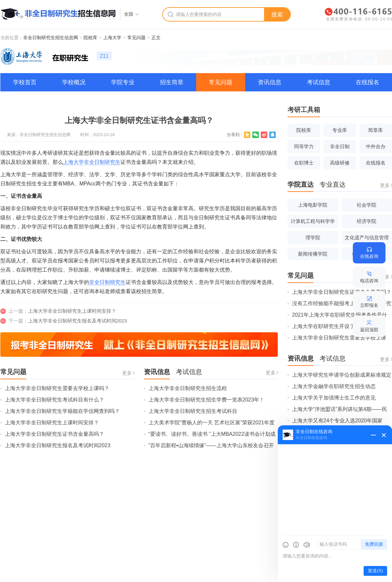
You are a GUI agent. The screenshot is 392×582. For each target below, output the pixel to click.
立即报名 (369, 305)
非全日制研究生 (107, 282)
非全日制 (340, 146)
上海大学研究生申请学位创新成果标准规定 (342, 375)
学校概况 (74, 82)
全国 (129, 14)
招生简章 (172, 82)
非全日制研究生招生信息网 (51, 38)
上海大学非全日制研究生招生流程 (188, 388)
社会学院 (367, 205)
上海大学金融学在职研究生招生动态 (334, 386)
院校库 (90, 38)
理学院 (313, 237)
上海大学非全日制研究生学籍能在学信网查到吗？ (62, 411)
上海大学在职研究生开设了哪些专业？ (337, 326)
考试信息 (319, 82)
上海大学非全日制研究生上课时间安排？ (72, 311)
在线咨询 (369, 256)
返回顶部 (369, 330)
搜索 (277, 15)
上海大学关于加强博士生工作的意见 (334, 398)
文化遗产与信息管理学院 (367, 239)
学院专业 (123, 82)
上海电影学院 (313, 205)
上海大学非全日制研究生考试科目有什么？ (55, 400)
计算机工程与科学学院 (313, 223)
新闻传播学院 (313, 254)
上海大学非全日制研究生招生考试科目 (193, 411)
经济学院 (367, 221)
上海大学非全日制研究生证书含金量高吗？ (55, 434)
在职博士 (304, 163)
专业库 (340, 130)
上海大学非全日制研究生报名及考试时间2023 (78, 321)
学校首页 (25, 82)
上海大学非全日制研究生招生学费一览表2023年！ (207, 400)
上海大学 (112, 38)
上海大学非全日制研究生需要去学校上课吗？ (57, 388)
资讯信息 (270, 82)
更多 (127, 373)
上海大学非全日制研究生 (92, 162)
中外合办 (376, 146)
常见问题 (136, 38)
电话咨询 (369, 281)
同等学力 (304, 146)
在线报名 (368, 82)
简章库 (376, 130)
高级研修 (340, 163)
